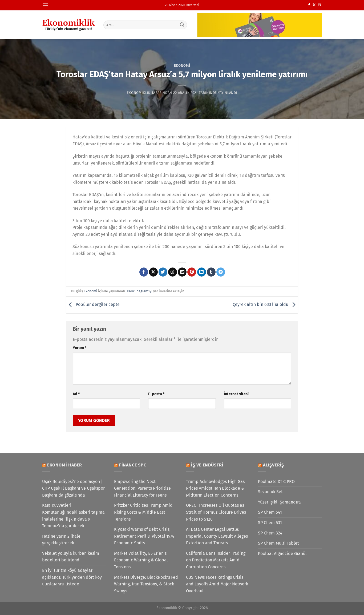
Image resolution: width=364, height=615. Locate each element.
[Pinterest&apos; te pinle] (192, 272)
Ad (76, 394)
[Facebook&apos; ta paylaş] (144, 272)
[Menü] (45, 5)
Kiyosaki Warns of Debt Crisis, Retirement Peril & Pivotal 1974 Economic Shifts (144, 536)
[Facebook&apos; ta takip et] (309, 5)
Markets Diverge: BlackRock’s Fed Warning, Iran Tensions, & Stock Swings (146, 584)
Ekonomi (182, 65)
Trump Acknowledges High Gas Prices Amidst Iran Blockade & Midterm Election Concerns (215, 488)
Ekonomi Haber (65, 465)
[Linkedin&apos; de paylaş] (202, 272)
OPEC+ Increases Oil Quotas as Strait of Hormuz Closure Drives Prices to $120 (216, 512)
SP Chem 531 (270, 523)
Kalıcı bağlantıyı (140, 291)
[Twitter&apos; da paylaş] (163, 272)
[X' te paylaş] (153, 272)
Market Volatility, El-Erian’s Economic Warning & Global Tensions (141, 560)
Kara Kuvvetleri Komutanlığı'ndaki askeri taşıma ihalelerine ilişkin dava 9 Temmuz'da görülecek (73, 516)
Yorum (80, 348)
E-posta (156, 394)
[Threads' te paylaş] (173, 272)
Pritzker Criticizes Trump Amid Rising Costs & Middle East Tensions (143, 512)
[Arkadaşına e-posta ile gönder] (182, 272)
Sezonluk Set (270, 492)
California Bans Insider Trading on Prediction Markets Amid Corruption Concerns (216, 560)
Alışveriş (274, 465)
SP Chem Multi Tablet (278, 543)
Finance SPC (133, 465)
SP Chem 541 (270, 512)
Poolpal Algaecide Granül (282, 554)
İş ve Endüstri (207, 465)
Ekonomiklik (139, 93)
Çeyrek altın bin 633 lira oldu (265, 304)
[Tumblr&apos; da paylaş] (211, 272)
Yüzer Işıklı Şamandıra (279, 502)
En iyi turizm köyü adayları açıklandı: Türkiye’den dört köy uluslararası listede (72, 577)
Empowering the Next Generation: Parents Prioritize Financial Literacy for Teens (142, 488)
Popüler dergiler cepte (93, 304)
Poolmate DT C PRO (276, 482)
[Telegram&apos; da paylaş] (221, 272)
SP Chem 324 (270, 533)
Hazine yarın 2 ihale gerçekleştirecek (61, 540)
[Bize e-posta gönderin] (319, 5)
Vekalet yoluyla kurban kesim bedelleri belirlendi (71, 557)
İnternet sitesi (236, 394)
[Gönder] (182, 25)
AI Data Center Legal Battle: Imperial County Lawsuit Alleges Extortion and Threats (217, 536)
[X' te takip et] (314, 5)
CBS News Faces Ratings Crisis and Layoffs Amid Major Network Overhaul (217, 584)
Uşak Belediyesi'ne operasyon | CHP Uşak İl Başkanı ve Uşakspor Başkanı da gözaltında (73, 488)
